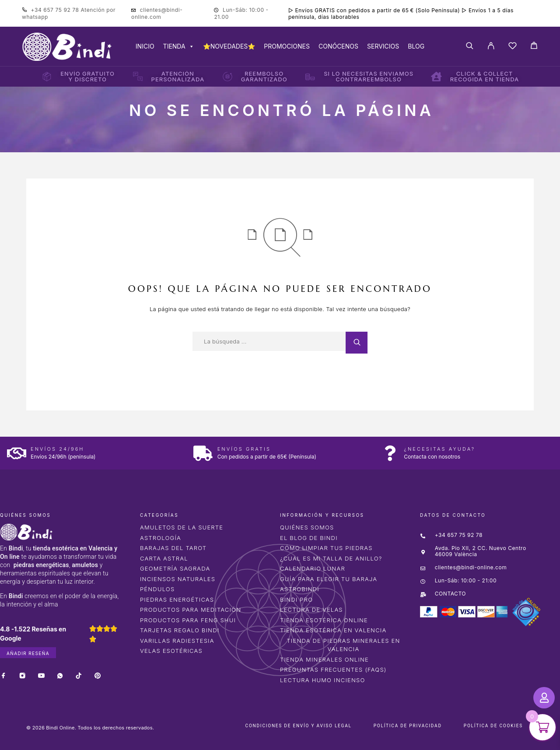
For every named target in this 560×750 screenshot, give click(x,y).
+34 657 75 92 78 (56, 10)
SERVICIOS (383, 46)
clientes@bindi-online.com (157, 13)
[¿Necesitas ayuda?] (390, 453)
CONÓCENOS (338, 46)
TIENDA (179, 46)
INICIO (145, 46)
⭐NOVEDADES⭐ (229, 46)
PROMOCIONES (287, 46)
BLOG (416, 46)
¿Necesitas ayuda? (439, 449)
